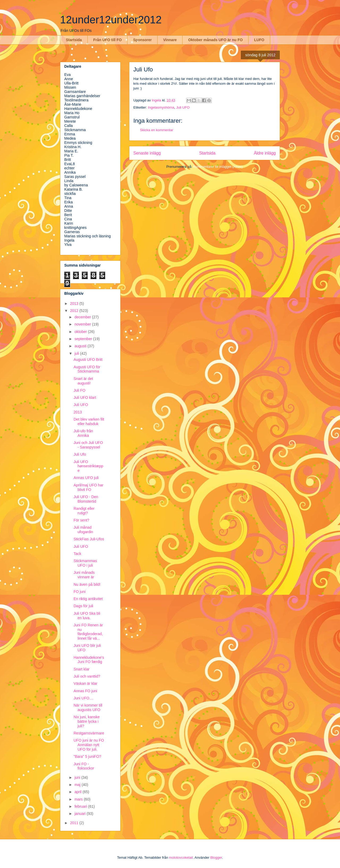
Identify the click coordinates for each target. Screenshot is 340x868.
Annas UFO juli (86, 478)
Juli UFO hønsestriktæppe (88, 466)
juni (78, 777)
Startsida (74, 40)
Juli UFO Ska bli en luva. (87, 616)
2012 (75, 311)
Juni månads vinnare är (84, 575)
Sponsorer (142, 40)
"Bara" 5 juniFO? (87, 756)
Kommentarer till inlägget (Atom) (218, 167)
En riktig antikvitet (88, 599)
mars (79, 799)
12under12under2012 (111, 20)
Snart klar (82, 669)
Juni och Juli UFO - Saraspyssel (88, 445)
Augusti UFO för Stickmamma (87, 369)
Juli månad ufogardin (83, 530)
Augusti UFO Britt (88, 360)
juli (77, 353)
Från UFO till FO (107, 40)
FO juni (80, 592)
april (78, 792)
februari (81, 806)
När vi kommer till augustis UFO (88, 707)
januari (80, 814)
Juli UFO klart (85, 397)
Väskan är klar (85, 683)
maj (78, 785)
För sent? (81, 520)
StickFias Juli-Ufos (89, 539)
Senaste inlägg (147, 153)
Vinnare (170, 40)
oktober (81, 332)
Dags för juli (83, 606)
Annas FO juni (85, 691)
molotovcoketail (181, 858)
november (83, 324)
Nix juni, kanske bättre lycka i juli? (87, 721)
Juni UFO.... (84, 698)
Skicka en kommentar (157, 130)
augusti (81, 346)
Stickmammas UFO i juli (85, 563)
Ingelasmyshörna (161, 107)
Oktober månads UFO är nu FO (215, 40)
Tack (77, 554)
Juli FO (79, 390)
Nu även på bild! (87, 584)
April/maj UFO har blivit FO (88, 487)
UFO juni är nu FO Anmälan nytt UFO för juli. (89, 745)
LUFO (259, 40)
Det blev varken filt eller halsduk (89, 422)
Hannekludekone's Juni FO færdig (89, 660)
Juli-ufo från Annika (83, 433)
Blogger (216, 858)
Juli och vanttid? (87, 676)
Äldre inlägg (265, 153)
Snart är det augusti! (83, 381)
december (83, 317)
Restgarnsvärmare (89, 733)
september (84, 339)
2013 (75, 303)
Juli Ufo (80, 454)
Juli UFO (183, 107)
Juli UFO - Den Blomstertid (86, 499)
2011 (75, 823)
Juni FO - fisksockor (84, 766)
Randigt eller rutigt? (84, 511)
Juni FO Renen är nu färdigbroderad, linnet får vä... (88, 632)
